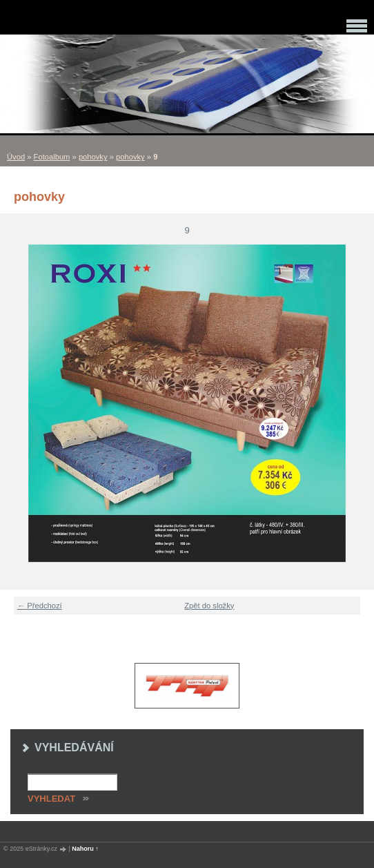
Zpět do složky (209, 606)
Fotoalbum (52, 157)
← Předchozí (40, 606)
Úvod (16, 157)
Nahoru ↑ (85, 849)
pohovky (93, 157)
